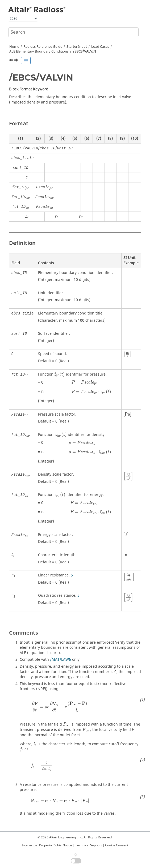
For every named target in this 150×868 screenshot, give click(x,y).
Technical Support (89, 845)
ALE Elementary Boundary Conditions (39, 51)
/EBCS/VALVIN (84, 51)
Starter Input (77, 47)
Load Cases (100, 47)
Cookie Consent (117, 845)
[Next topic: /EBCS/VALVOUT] (17, 61)
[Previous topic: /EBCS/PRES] (11, 61)
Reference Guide (43, 47)
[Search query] (73, 32)
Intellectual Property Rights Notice (47, 845)
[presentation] (127, 355)
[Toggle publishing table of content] (26, 61)
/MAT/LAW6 (61, 660)
